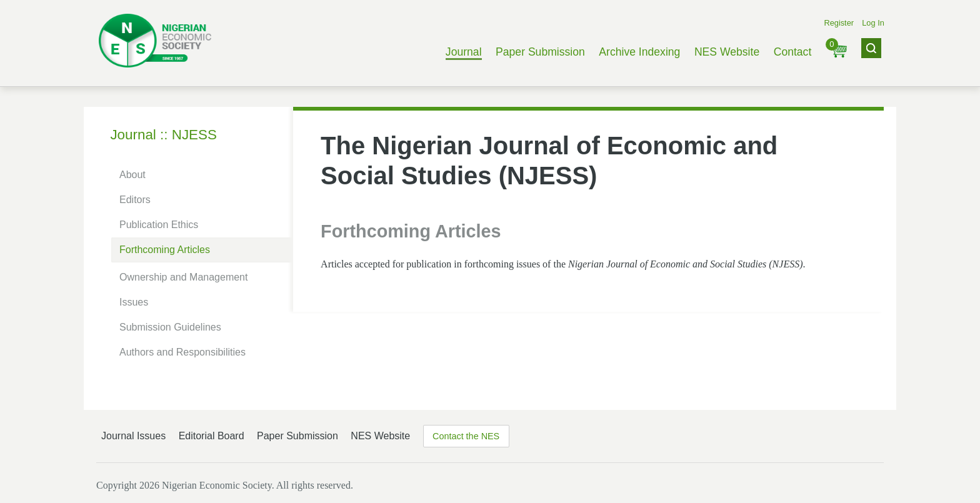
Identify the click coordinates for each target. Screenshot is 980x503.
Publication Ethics (159, 225)
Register (839, 23)
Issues (134, 302)
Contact (793, 52)
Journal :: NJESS (163, 135)
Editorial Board (212, 436)
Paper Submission (540, 52)
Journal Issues (133, 436)
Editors (135, 200)
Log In (873, 23)
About (132, 175)
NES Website (727, 52)
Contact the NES (466, 436)
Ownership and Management (183, 277)
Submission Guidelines (170, 327)
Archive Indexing (639, 52)
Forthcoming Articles (165, 250)
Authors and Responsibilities (182, 352)
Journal (464, 52)
